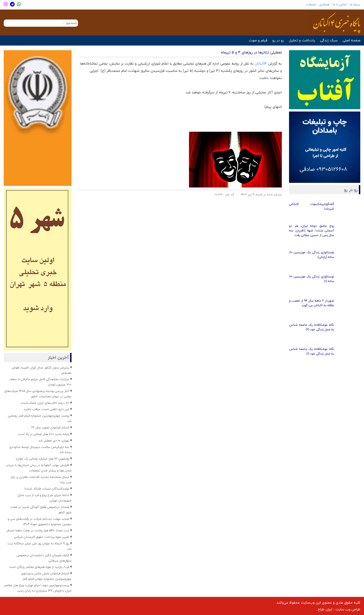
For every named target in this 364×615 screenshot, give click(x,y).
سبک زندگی (329, 40)
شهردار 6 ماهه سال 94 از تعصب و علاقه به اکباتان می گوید (312, 303)
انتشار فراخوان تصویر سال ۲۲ (50, 428)
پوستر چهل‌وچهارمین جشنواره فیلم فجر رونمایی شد (40, 418)
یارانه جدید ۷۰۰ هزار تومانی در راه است (44, 434)
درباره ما (355, 4)
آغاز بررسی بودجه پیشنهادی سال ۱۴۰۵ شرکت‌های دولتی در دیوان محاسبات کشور (38, 394)
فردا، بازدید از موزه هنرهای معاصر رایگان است (39, 567)
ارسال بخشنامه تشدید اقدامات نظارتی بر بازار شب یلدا (41, 480)
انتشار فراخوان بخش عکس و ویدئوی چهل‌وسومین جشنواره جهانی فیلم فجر (46, 576)
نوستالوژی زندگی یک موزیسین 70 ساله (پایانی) (312, 255)
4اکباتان (261, 64)
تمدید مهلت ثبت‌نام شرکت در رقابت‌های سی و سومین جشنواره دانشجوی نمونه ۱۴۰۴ (40, 521)
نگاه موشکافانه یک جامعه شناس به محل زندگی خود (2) (312, 327)
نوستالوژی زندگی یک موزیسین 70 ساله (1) (312, 279)
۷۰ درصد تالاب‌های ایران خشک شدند (45, 403)
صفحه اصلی (351, 40)
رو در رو (278, 40)
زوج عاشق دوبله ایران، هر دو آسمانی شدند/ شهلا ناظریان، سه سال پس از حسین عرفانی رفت (312, 230)
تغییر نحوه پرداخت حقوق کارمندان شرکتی (42, 537)
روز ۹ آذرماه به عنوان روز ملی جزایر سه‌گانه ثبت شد (39, 546)
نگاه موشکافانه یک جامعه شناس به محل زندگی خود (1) (312, 351)
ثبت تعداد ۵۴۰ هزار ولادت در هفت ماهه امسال (38, 530)
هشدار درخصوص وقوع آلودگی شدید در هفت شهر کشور (41, 510)
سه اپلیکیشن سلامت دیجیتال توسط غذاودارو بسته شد (41, 450)
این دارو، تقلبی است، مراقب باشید (46, 409)
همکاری (324, 4)
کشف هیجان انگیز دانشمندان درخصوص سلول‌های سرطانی (44, 558)
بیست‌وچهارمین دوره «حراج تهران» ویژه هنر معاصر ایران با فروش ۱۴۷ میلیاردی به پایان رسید (38, 588)
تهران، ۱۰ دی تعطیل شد (54, 441)
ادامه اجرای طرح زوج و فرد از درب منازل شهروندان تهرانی (44, 498)
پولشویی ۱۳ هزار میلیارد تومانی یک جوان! (42, 459)
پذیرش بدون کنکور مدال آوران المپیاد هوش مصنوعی (42, 370)
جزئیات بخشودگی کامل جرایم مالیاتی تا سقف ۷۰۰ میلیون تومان (41, 382)
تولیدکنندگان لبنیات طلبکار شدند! (47, 489)
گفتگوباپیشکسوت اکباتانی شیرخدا (312, 206)
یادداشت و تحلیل (302, 40)
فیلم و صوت (258, 40)
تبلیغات (311, 4)
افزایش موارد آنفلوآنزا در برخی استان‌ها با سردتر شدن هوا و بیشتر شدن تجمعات (39, 468)
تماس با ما (340, 4)
